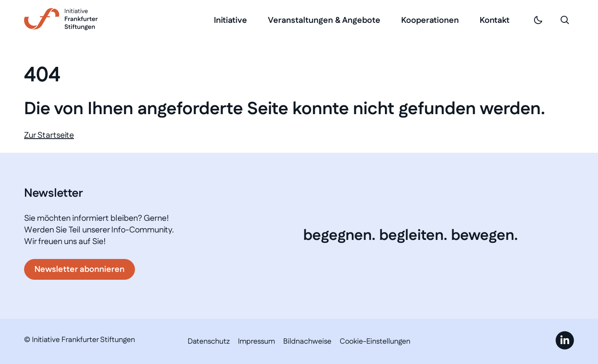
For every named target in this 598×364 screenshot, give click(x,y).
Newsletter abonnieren (80, 269)
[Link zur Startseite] (61, 19)
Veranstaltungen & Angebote (324, 20)
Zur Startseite (49, 135)
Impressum (256, 342)
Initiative (230, 20)
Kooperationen (430, 20)
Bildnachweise (307, 342)
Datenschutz (209, 342)
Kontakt (495, 20)
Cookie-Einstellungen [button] (375, 342)
